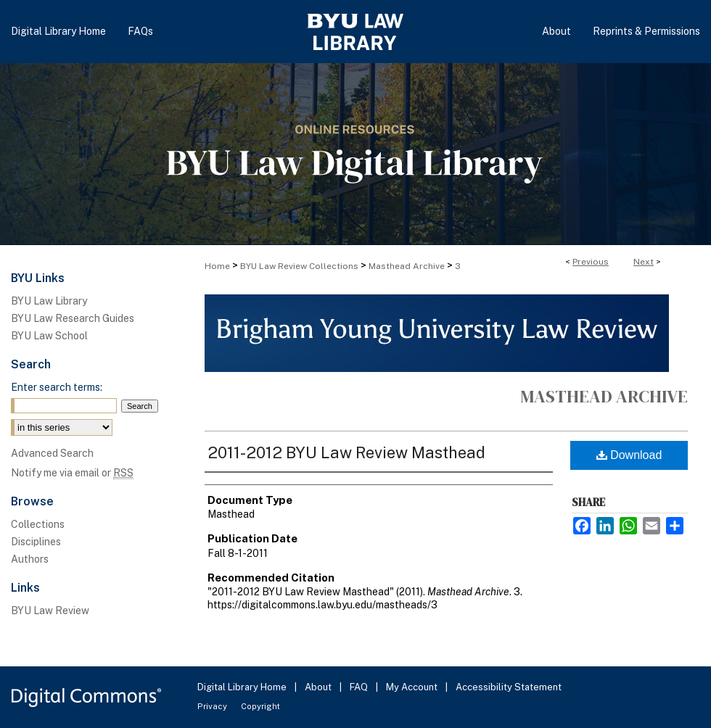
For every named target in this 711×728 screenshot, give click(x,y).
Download (629, 455)
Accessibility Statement (509, 687)
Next (644, 262)
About (319, 687)
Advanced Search (52, 453)
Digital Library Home (243, 687)
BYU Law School (49, 336)
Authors (30, 559)
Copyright (260, 706)
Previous (591, 262)
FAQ (360, 687)
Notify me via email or (72, 473)
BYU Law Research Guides (73, 318)
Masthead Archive (407, 266)
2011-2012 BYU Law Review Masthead (346, 452)
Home (217, 266)
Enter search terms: (57, 387)
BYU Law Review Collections (299, 266)
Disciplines (36, 542)
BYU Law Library (49, 301)
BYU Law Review (50, 611)
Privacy (213, 706)
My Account (413, 687)
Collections (38, 524)
